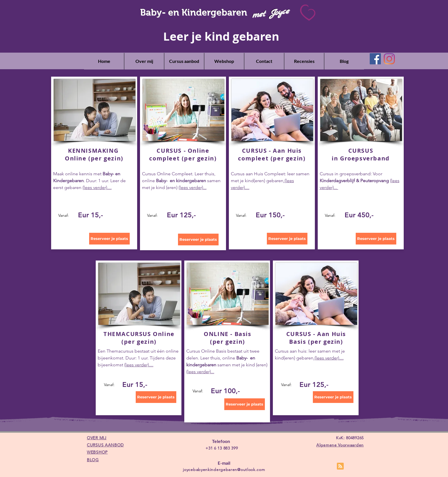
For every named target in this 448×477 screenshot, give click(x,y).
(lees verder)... (193, 187)
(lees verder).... (97, 187)
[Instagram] (389, 59)
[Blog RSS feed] (340, 466)
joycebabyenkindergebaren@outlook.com (224, 470)
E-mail (224, 463)
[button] (184, 61)
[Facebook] (375, 59)
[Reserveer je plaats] (109, 239)
